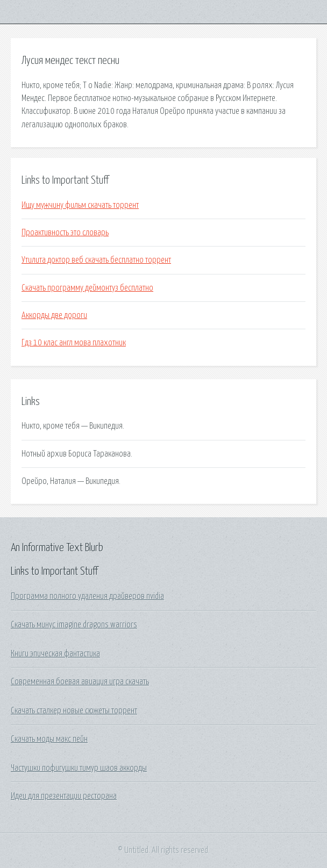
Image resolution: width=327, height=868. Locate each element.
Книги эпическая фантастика (55, 654)
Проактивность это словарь (65, 233)
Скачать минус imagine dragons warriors (74, 625)
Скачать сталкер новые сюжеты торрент (74, 711)
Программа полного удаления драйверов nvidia (87, 596)
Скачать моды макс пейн (49, 739)
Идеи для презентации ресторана (64, 796)
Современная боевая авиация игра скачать (80, 682)
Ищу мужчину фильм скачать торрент (80, 205)
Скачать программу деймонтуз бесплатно (87, 288)
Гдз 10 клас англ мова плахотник (74, 343)
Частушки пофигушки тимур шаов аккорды (79, 768)
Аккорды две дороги (54, 315)
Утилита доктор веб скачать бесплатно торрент (96, 260)
